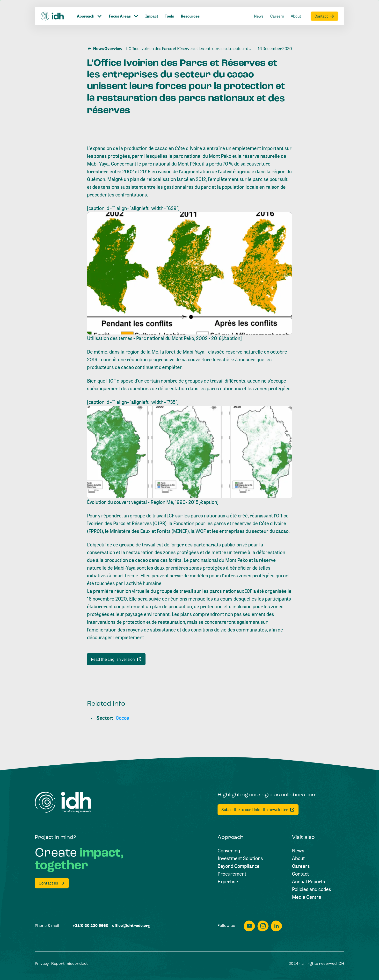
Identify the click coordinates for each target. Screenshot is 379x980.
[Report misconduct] (69, 964)
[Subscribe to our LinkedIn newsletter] (258, 810)
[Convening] (229, 851)
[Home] (63, 802)
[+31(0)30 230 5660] (90, 926)
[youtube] (249, 926)
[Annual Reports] (309, 882)
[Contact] (300, 874)
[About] (298, 858)
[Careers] (301, 866)
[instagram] (263, 926)
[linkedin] (277, 926)
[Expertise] (228, 882)
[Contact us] (52, 883)
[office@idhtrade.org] (131, 926)
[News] (298, 851)
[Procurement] (232, 874)
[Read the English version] (116, 659)
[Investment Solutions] (240, 858)
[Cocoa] (123, 718)
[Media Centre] (307, 897)
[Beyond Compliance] (239, 866)
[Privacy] (42, 964)
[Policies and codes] (312, 889)
